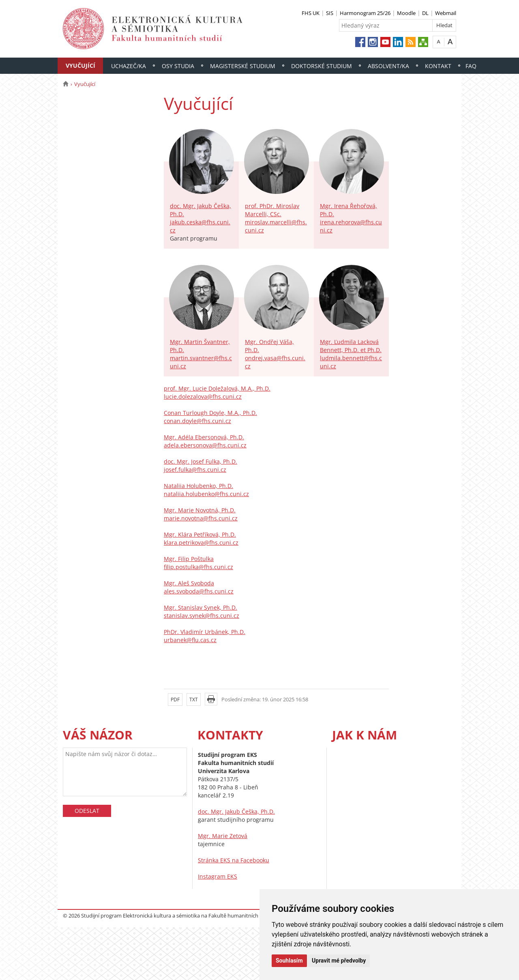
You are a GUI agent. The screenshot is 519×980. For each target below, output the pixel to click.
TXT (194, 700)
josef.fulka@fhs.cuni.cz (195, 470)
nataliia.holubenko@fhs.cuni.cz (206, 494)
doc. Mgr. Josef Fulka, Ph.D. (201, 461)
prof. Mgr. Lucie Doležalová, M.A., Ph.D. (217, 388)
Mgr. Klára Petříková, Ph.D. (200, 534)
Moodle (406, 13)
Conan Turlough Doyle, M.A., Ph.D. (210, 413)
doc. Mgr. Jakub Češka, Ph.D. (236, 811)
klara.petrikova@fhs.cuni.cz (201, 543)
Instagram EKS (218, 876)
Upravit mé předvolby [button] (339, 961)
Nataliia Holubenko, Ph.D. (198, 486)
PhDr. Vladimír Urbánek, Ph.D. (205, 632)
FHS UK (311, 13)
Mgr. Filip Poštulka (189, 559)
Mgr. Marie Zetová (223, 836)
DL (425, 13)
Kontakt (438, 66)
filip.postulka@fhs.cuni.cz (198, 567)
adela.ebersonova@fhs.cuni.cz (205, 445)
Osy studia (178, 66)
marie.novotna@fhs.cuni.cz (201, 518)
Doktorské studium (322, 66)
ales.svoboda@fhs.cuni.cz (199, 591)
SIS (330, 13)
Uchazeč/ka (129, 66)
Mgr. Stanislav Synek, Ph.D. (201, 607)
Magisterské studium (243, 66)
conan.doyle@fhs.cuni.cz (197, 421)
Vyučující (80, 66)
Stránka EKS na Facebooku (234, 860)
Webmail (446, 13)
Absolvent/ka (388, 66)
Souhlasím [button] (289, 961)
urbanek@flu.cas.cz (190, 640)
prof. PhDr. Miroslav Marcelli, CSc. (272, 210)
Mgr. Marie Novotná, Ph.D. (200, 510)
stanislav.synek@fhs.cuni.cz (202, 616)
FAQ (471, 66)
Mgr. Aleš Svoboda (189, 583)
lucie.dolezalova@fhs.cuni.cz (203, 397)
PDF (175, 700)
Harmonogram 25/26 (365, 13)
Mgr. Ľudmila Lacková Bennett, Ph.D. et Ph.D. (351, 346)
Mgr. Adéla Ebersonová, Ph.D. (204, 437)
